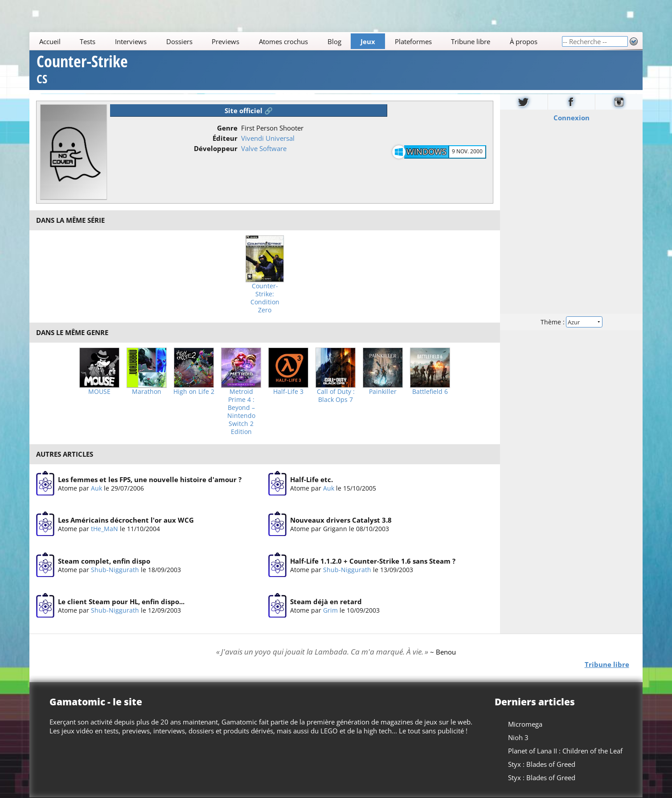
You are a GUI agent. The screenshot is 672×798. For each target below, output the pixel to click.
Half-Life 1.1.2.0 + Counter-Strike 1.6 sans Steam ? (373, 561)
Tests (88, 41)
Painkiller (383, 392)
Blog (334, 41)
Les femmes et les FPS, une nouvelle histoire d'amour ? (150, 479)
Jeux (368, 41)
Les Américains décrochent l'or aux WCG (126, 520)
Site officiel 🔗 (249, 110)
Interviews (131, 41)
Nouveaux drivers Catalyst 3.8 (341, 520)
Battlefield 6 (430, 392)
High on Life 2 (194, 392)
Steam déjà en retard (326, 602)
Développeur (216, 148)
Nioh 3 (518, 737)
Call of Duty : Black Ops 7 (336, 396)
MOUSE (99, 392)
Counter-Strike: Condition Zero (265, 298)
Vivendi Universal (268, 138)
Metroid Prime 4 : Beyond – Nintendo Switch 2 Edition (241, 412)
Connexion (571, 117)
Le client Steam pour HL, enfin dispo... (121, 602)
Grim (330, 610)
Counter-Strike (82, 71)
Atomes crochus (283, 41)
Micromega (525, 724)
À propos (524, 41)
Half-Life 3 (288, 392)
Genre (227, 128)
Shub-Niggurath (115, 570)
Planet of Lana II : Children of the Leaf (565, 751)
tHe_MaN (104, 529)
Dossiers (179, 41)
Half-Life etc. (311, 479)
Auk (96, 488)
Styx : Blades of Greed (542, 764)
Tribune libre (471, 41)
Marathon (147, 392)
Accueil (50, 41)
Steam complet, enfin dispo (104, 561)
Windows (426, 151)
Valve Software (264, 148)
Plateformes (413, 41)
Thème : (571, 321)
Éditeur (225, 138)
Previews (226, 41)
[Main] (295, 41)
